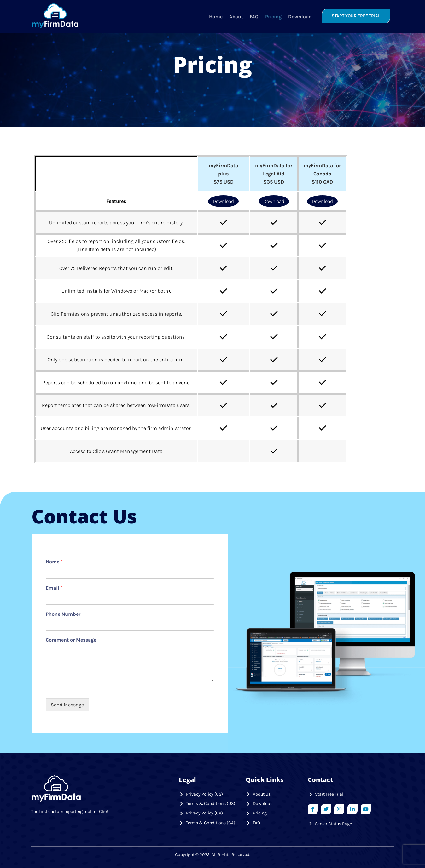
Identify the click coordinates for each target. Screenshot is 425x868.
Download (299, 16)
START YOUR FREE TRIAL (356, 16)
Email (54, 588)
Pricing (273, 16)
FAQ (254, 16)
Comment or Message (71, 640)
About (236, 16)
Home (215, 16)
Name (54, 562)
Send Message (67, 705)
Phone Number (63, 614)
